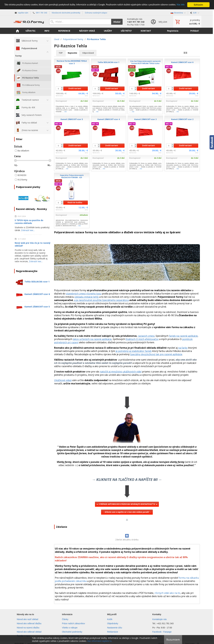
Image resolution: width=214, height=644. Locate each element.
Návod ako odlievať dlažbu (29, 623)
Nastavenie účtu (115, 628)
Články (65, 619)
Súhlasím (198, 5)
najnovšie (72, 53)
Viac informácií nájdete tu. (100, 641)
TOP (61, 53)
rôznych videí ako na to (167, 593)
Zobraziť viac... (28, 230)
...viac (65, 112)
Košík (110, 619)
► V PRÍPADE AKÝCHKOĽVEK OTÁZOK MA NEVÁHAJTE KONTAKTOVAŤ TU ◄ (127, 504)
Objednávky (113, 623)
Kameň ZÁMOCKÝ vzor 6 (37, 294)
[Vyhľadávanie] (80, 22)
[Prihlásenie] (159, 22)
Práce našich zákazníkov (73, 623)
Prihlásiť (195, 31)
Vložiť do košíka (75, 203)
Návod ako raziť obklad (27, 619)
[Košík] (187, 22)
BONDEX (21, 175)
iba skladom (22, 151)
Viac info (18, 7)
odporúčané (88, 53)
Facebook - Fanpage (162, 632)
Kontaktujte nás (160, 619)
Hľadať (117, 22)
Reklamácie (113, 632)
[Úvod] (29, 22)
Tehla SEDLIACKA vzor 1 (37, 282)
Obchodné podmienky (72, 632)
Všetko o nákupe (70, 628)
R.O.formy (21, 180)
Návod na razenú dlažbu (28, 628)
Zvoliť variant (75, 89)
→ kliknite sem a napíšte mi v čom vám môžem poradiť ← (127, 512)
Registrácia (173, 31)
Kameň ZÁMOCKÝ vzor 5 (37, 307)
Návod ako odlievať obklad (29, 632)
